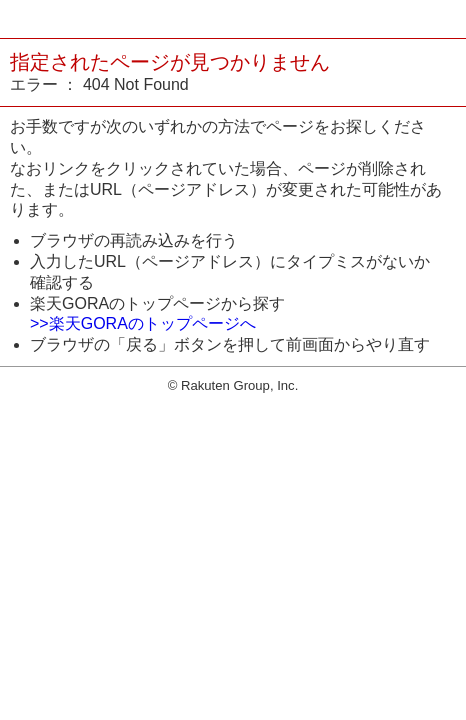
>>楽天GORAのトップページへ (143, 323)
